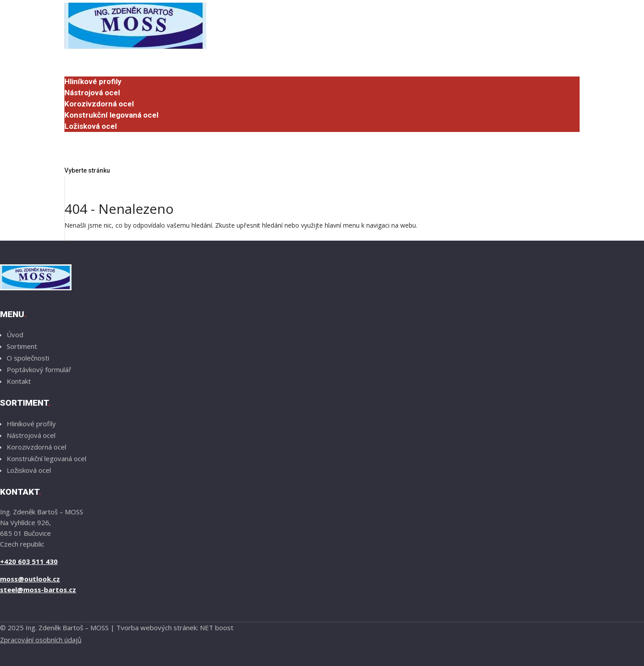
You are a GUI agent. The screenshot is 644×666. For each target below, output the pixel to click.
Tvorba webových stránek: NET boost (175, 628)
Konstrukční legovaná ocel (111, 115)
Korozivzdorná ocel (99, 104)
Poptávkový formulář (109, 159)
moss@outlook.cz (30, 579)
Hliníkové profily (93, 81)
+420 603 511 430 (29, 561)
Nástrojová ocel (92, 93)
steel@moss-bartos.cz (38, 590)
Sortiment (83, 71)
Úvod (73, 59)
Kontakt (19, 381)
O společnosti (89, 137)
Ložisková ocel (91, 126)
